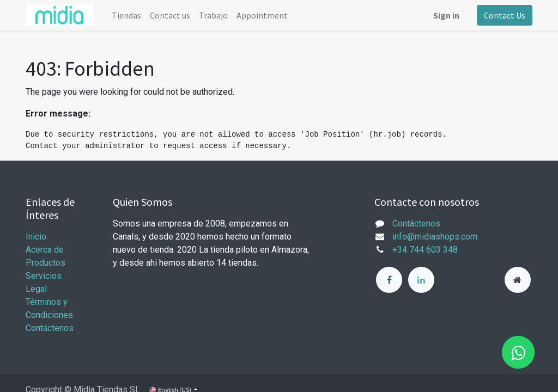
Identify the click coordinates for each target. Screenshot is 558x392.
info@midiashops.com (435, 237)
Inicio (36, 237)
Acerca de (45, 250)
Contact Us (505, 15)
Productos (46, 263)
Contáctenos (50, 328)
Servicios (44, 276)
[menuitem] (126, 15)
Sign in (446, 15)
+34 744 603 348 (425, 250)
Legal (36, 289)
